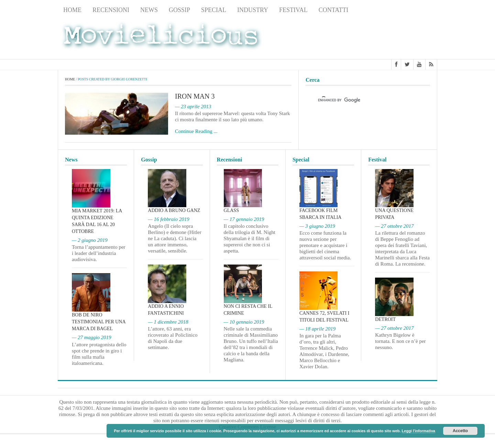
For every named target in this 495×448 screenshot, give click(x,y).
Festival (293, 10)
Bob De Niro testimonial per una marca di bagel (99, 322)
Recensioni (111, 10)
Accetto (460, 431)
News (149, 10)
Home (72, 10)
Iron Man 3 (195, 96)
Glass (231, 210)
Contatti (334, 10)
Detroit (385, 319)
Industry (253, 10)
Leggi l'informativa (419, 431)
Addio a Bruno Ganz (174, 210)
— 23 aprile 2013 (193, 107)
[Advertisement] (382, 38)
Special (214, 10)
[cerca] (362, 100)
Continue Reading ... (196, 131)
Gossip (179, 10)
